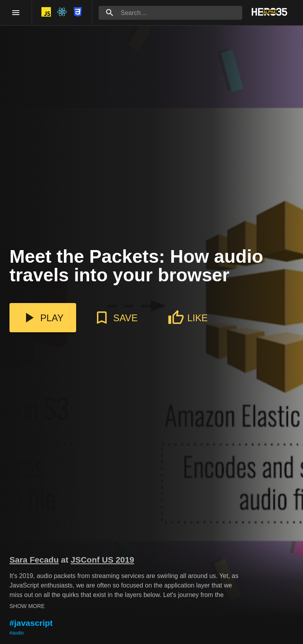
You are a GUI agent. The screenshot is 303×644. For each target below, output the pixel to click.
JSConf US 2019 (102, 560)
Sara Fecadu (34, 560)
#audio (17, 633)
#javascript (31, 623)
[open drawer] (16, 13)
